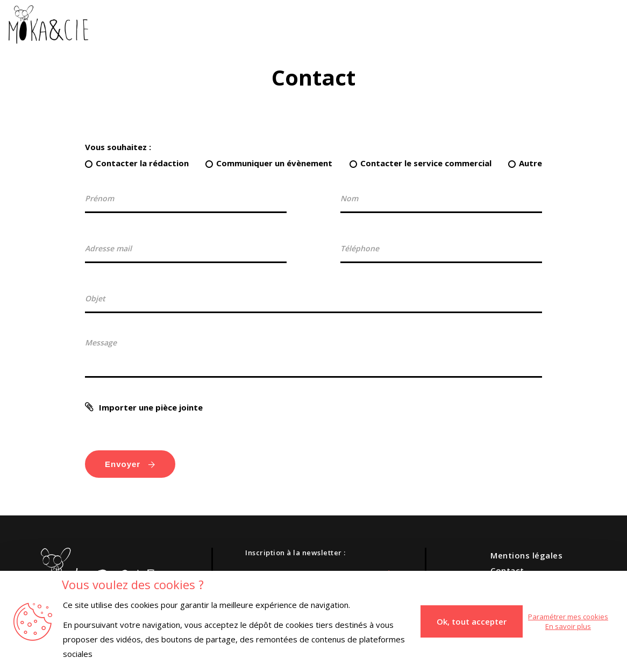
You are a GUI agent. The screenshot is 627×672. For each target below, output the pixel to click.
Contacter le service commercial (426, 163)
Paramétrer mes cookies (568, 617)
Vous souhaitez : (118, 147)
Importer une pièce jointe (151, 407)
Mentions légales (526, 555)
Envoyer (130, 464)
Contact (507, 570)
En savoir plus (568, 626)
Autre (530, 163)
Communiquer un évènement (274, 163)
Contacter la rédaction (142, 163)
